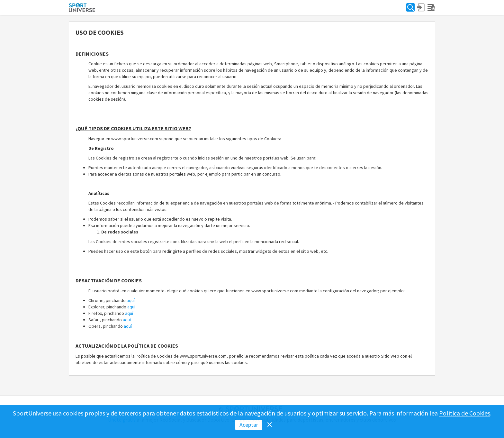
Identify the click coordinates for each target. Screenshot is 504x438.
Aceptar (249, 425)
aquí (131, 300)
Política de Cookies (465, 413)
